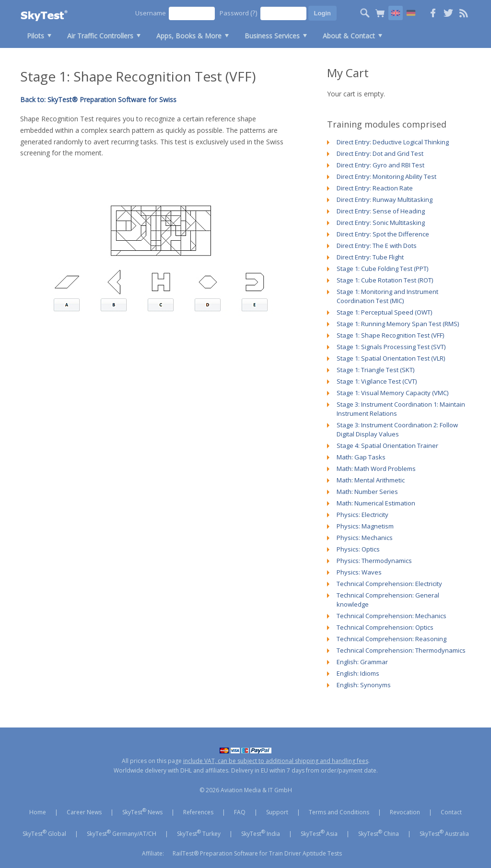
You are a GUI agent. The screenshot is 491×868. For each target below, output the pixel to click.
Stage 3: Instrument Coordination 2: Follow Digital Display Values (397, 429)
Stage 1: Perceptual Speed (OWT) (384, 312)
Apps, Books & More (189, 36)
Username (151, 13)
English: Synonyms (364, 685)
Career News (84, 812)
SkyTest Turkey (199, 833)
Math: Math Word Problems (376, 469)
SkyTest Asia (319, 833)
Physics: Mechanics (365, 538)
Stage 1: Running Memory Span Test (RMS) (398, 324)
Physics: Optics (358, 549)
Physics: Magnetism (365, 526)
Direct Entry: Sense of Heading (381, 211)
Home (38, 812)
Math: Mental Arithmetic (371, 480)
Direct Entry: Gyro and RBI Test (380, 165)
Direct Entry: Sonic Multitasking (381, 223)
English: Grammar (362, 662)
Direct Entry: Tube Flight (370, 257)
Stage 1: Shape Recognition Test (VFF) (390, 335)
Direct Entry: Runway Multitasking (385, 199)
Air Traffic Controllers (100, 36)
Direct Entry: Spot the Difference (383, 234)
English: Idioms (358, 673)
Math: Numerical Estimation (376, 503)
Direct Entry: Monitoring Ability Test (386, 176)
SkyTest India (261, 833)
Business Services (272, 36)
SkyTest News (142, 811)
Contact (451, 812)
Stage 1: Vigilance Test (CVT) (377, 381)
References (198, 812)
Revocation (405, 812)
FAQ (240, 812)
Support (277, 812)
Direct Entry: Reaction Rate (375, 188)
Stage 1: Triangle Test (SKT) (375, 370)
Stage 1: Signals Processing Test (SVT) (391, 347)
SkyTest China (379, 833)
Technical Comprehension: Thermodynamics (401, 650)
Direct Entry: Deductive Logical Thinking (393, 142)
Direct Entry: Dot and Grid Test (380, 153)
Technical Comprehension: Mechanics (392, 616)
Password (239, 13)
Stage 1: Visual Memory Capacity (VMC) (392, 393)
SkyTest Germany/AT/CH (122, 833)
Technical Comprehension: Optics (385, 627)
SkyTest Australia (444, 833)
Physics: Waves (359, 572)
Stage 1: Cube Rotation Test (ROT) (385, 280)
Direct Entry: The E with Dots (377, 246)
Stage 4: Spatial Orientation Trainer (387, 446)
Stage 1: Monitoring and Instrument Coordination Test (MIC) (387, 296)
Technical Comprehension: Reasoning (392, 639)
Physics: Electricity (362, 515)
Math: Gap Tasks (361, 457)
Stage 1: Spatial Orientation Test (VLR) (391, 358)
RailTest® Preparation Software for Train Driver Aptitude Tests (257, 853)
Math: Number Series (367, 492)
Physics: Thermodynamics (374, 561)
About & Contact (349, 36)
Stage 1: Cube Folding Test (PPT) (382, 269)
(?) (254, 13)
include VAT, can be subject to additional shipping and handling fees (276, 761)
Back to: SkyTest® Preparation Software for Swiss (98, 100)
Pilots (35, 36)
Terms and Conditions (339, 812)
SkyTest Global (44, 833)
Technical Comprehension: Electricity (389, 584)
